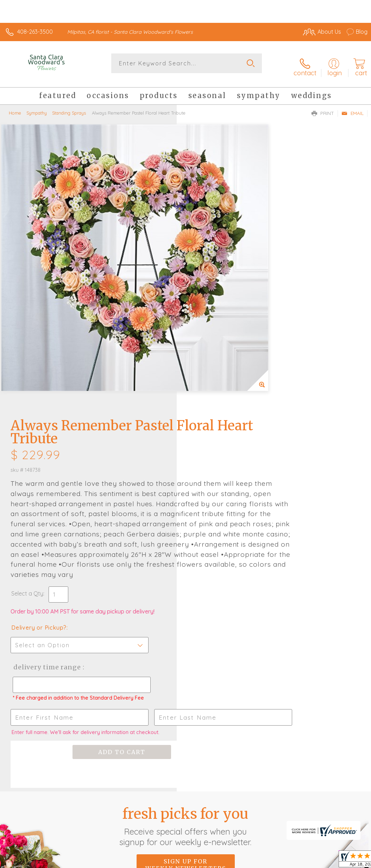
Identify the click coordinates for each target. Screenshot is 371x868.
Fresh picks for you (186, 583)
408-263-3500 (35, 32)
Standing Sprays (69, 107)
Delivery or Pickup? (216, 378)
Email (353, 108)
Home (15, 107)
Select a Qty (204, 344)
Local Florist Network (298, 793)
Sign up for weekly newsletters (186, 622)
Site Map (342, 793)
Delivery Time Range (223, 417)
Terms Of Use (206, 793)
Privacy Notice (248, 793)
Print (323, 108)
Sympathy (37, 107)
